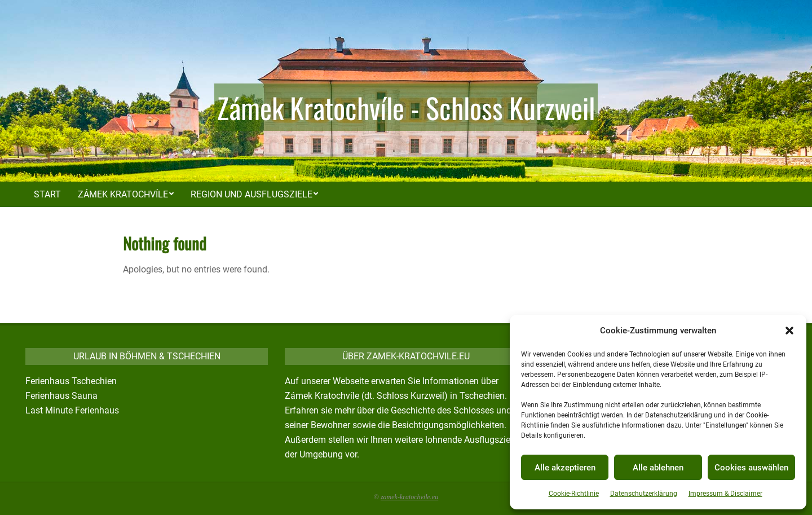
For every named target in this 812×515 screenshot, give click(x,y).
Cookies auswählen (751, 468)
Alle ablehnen (658, 468)
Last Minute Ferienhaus (72, 410)
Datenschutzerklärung (644, 494)
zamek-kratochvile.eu (409, 497)
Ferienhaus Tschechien (71, 381)
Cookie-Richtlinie (574, 494)
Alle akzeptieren (565, 468)
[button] (789, 331)
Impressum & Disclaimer (725, 494)
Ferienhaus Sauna (61, 396)
